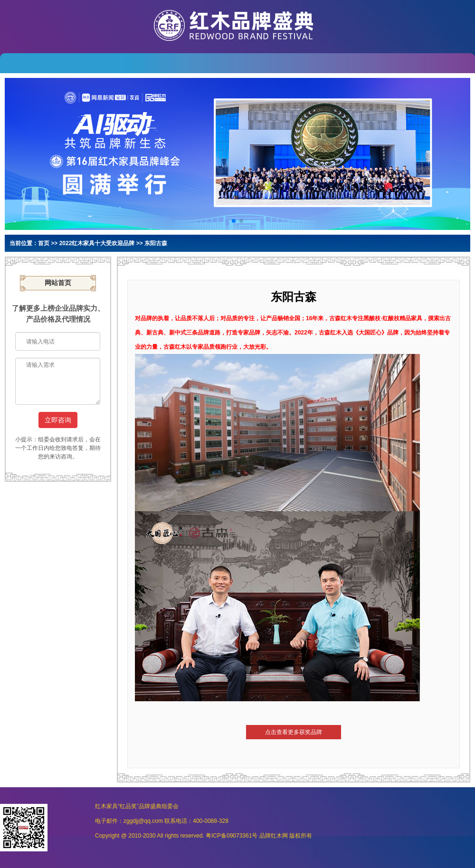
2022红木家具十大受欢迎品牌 (97, 243)
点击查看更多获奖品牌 (294, 732)
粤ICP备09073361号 (232, 836)
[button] (234, 221)
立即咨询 (58, 420)
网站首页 (58, 283)
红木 (276, 836)
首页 (44, 243)
